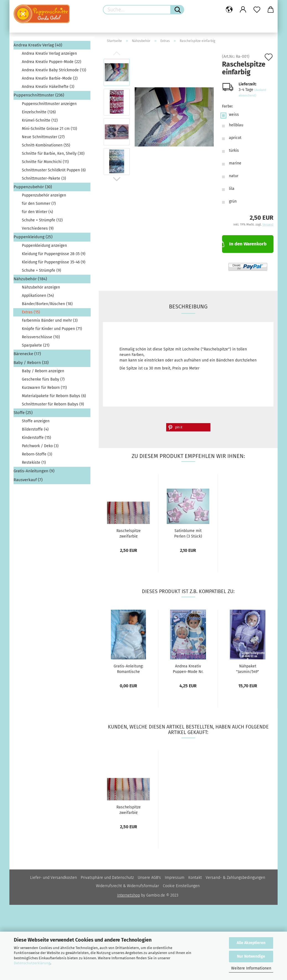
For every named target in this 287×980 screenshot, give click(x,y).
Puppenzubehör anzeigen (44, 195)
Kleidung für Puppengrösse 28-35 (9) (54, 254)
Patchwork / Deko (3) (40, 446)
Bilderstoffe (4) (35, 429)
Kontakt (195, 878)
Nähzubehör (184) (30, 279)
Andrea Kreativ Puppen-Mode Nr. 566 (188, 669)
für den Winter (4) (37, 212)
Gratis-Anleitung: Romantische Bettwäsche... (128, 669)
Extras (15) (31, 312)
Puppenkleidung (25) (33, 237)
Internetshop (129, 895)
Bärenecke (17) (27, 354)
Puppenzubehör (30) (33, 187)
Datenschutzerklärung (32, 963)
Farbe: (227, 106)
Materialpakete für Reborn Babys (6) (54, 396)
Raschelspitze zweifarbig (129, 533)
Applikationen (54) (38, 296)
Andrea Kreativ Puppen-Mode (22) (52, 62)
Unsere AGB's (149, 878)
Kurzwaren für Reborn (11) (44, 388)
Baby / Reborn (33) (31, 363)
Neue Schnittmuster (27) (43, 137)
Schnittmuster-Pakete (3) (44, 178)
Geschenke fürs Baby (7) (43, 379)
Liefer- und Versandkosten (54, 878)
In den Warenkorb (244, 243)
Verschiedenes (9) (38, 228)
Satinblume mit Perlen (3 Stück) (188, 533)
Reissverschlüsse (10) (41, 337)
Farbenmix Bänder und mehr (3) (50, 320)
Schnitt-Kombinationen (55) (46, 145)
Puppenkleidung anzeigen (44, 246)
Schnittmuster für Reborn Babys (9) (53, 404)
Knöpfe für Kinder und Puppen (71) (52, 329)
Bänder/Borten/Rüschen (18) (47, 304)
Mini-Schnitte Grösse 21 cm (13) (49, 129)
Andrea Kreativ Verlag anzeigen (49, 53)
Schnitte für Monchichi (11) (45, 162)
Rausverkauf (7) (28, 480)
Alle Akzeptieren (251, 943)
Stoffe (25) (23, 413)
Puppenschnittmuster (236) (39, 95)
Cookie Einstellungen (181, 886)
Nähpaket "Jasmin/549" (248, 669)
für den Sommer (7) (39, 204)
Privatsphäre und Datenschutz (107, 878)
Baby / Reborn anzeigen (43, 371)
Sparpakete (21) (36, 345)
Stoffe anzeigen (36, 421)
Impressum (175, 878)
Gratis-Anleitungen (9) (34, 471)
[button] (188, 427)
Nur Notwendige (251, 956)
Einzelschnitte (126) (39, 112)
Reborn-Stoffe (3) (37, 454)
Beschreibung (188, 306)
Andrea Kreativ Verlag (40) (38, 45)
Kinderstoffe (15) (36, 438)
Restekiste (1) (34, 463)
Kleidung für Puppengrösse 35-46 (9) (54, 262)
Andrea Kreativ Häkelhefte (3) (48, 87)
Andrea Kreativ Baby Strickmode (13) (54, 70)
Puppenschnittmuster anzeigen (49, 104)
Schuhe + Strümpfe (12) (42, 220)
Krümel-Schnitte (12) (40, 120)
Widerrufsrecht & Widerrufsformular (127, 886)
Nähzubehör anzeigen (41, 287)
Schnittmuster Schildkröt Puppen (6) (54, 170)
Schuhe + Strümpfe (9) (41, 270)
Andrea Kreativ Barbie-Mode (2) (50, 78)
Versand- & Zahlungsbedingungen (235, 878)
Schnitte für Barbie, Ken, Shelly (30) (53, 154)
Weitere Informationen (251, 968)
